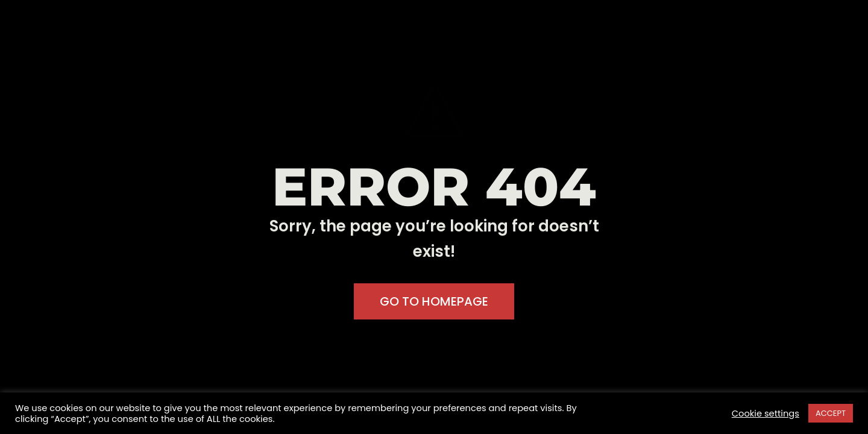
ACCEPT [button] (831, 413)
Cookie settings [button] (766, 414)
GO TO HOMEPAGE (434, 301)
